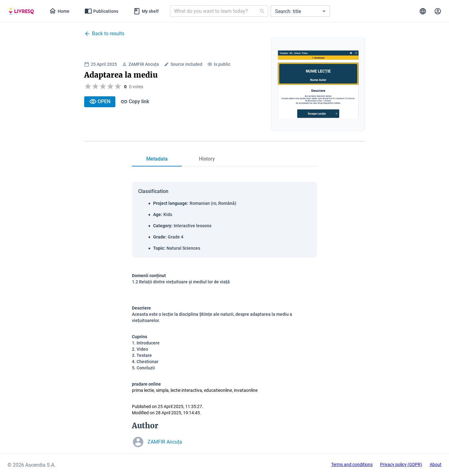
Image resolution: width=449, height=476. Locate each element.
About (436, 464)
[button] (300, 11)
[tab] (21, 11)
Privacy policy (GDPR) (401, 464)
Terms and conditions (352, 464)
